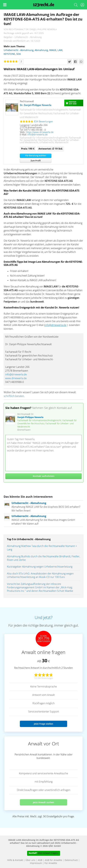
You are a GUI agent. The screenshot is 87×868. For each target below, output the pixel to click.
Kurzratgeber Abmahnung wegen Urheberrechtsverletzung (40, 567)
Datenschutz (71, 860)
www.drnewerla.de (16, 378)
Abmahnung (41, 50)
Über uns (30, 860)
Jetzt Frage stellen (43, 724)
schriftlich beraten (14, 396)
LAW (60, 50)
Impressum (36, 863)
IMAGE (53, 50)
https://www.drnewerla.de (40, 132)
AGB (40, 860)
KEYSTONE (9, 54)
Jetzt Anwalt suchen (44, 802)
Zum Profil (36, 161)
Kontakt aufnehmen (44, 476)
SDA (18, 54)
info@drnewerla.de (38, 135)
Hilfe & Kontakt (15, 860)
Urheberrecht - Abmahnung (19, 50)
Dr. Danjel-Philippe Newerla (36, 105)
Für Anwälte (51, 863)
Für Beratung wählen (36, 156)
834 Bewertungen (43, 122)
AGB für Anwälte (53, 860)
